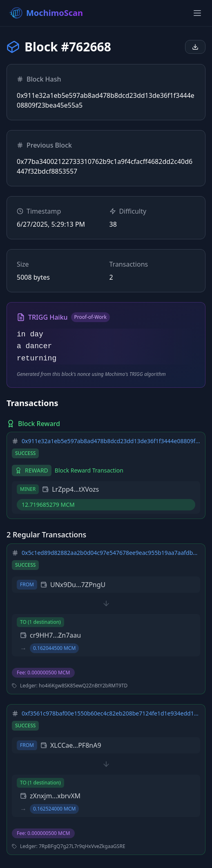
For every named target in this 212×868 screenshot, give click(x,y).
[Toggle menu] (197, 13)
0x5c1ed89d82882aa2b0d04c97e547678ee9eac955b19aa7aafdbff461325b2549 (111, 553)
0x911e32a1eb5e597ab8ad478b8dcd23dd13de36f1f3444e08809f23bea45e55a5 (111, 441)
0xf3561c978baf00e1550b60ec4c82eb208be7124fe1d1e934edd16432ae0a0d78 (111, 713)
